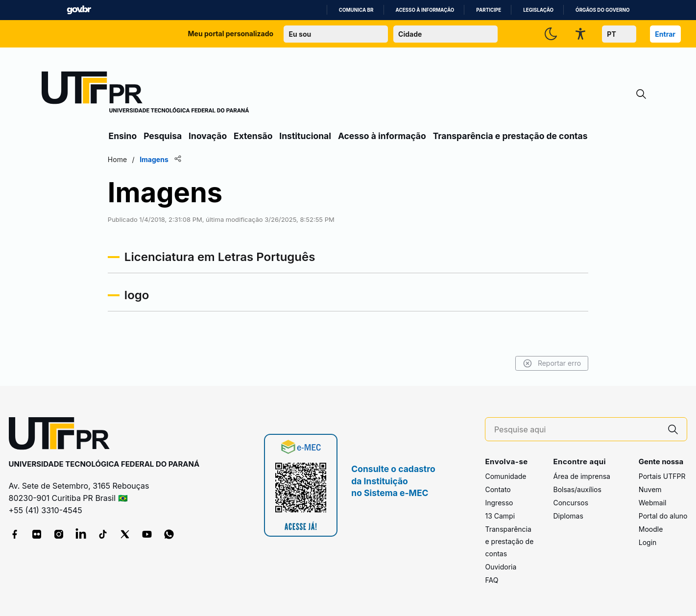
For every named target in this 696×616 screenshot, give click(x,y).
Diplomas (568, 516)
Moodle (651, 529)
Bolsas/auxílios (577, 489)
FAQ (492, 580)
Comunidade (505, 476)
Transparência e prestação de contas (510, 136)
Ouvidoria (501, 567)
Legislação (538, 10)
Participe (489, 10)
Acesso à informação (425, 10)
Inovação (208, 136)
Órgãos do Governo (602, 10)
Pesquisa (163, 136)
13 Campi (500, 516)
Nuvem (650, 489)
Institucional (305, 136)
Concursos (571, 503)
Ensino (123, 136)
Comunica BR (356, 10)
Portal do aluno (663, 516)
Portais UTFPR (662, 476)
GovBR (79, 10)
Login (648, 542)
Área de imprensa (581, 476)
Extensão (253, 136)
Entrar (665, 34)
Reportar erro (550, 363)
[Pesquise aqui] (577, 430)
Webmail (653, 503)
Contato (498, 489)
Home (119, 159)
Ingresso (499, 503)
